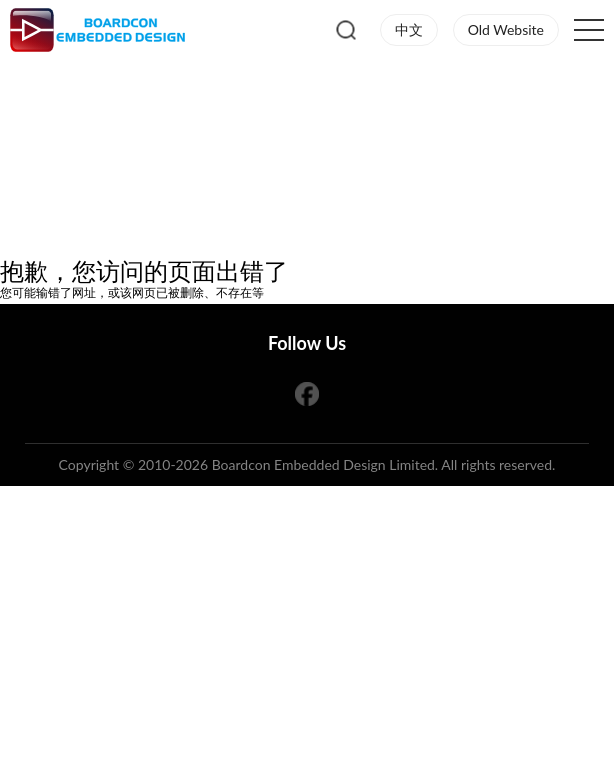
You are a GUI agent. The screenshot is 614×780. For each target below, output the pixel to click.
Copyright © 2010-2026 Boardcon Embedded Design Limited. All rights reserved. (307, 464)
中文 (409, 29)
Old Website (506, 29)
